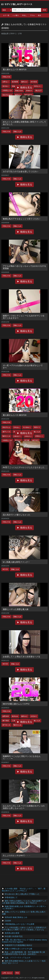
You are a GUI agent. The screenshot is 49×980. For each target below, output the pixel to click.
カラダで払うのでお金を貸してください (21, 171)
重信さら (18, 440)
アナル (32, 15)
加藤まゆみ (19, 91)
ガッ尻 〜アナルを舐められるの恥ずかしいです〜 (23, 367)
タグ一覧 (6, 15)
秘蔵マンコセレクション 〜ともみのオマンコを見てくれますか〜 (24, 317)
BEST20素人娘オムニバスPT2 (16, 704)
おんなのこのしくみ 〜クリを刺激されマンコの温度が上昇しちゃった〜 (24, 807)
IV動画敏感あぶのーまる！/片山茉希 (20, 924)
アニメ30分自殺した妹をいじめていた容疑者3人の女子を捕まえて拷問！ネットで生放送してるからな (24, 929)
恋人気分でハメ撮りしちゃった (17, 515)
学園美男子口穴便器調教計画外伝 (18, 945)
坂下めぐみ (6, 725)
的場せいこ (39, 436)
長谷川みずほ (7, 95)
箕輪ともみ (17, 132)
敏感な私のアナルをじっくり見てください (21, 219)
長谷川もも (6, 427)
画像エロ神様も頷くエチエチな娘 (18, 949)
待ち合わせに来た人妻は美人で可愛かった (22, 894)
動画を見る (26, 88)
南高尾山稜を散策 (12, 933)
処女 (40, 15)
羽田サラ (37, 427)
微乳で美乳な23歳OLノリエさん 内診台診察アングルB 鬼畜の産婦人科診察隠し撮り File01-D (24, 902)
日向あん (17, 427)
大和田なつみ (7, 91)
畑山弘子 (39, 91)
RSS (17, 973)
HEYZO (5, 569)
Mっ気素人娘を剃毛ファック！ (16, 562)
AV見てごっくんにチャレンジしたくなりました (24, 467)
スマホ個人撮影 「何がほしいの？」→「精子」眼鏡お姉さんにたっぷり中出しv (24, 890)
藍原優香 (15, 82)
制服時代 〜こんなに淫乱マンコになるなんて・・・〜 (22, 757)
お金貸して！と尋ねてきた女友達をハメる (21, 657)
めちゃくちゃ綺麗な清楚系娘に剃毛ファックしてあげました (24, 123)
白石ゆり (34, 716)
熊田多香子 (28, 95)
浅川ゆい (6, 86)
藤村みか (24, 82)
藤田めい (18, 95)
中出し (24, 15)
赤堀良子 (29, 91)
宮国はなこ (28, 436)
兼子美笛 (6, 721)
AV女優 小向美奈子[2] (14, 936)
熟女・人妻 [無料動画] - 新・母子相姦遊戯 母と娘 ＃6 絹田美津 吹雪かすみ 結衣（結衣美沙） (23, 953)
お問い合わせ (7, 973)
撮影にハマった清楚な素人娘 (16, 609)
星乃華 (27, 440)
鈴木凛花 (34, 82)
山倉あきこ (17, 436)
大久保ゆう (27, 427)
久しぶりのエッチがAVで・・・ (17, 855)
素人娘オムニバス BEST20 (15, 415)
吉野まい (6, 82)
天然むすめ (6, 77)
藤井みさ (24, 716)
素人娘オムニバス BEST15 (15, 69)
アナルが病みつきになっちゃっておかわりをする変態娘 (24, 267)
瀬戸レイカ (6, 432)
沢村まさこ (38, 86)
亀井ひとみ (6, 436)
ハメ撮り (16, 15)
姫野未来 (6, 716)
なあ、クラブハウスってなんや (18, 958)
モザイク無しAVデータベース (18, 4)
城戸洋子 (35, 440)
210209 (8, 921)
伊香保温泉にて (11, 897)
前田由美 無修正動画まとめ (16, 917)
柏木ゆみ (15, 716)
